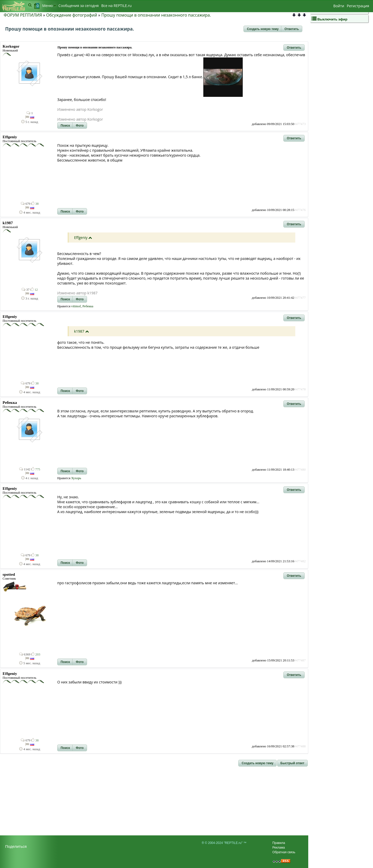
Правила (279, 843)
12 (34, 290)
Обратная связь (284, 852)
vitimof (76, 306)
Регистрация (358, 6)
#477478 (300, 389)
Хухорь (76, 478)
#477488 (300, 746)
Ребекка (88, 306)
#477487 (300, 660)
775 (36, 469)
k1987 (79, 331)
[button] (263, 29)
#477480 (300, 470)
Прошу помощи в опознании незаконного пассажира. (156, 15)
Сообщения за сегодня (79, 6)
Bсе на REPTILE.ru (116, 6)
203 (36, 654)
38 (35, 204)
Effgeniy (81, 238)
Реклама (279, 848)
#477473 (300, 124)
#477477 (300, 298)
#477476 (300, 210)
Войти (339, 6)
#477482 (300, 561)
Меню (49, 6)
